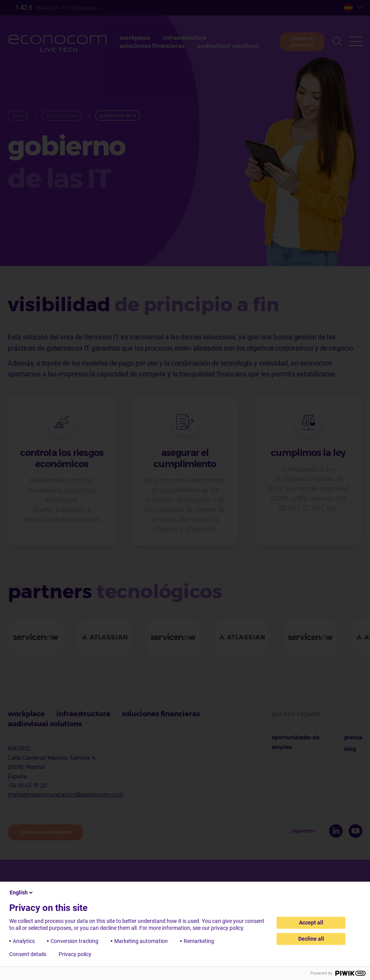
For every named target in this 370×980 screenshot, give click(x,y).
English (22, 892)
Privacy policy (75, 954)
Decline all (311, 939)
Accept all (311, 923)
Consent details (28, 954)
